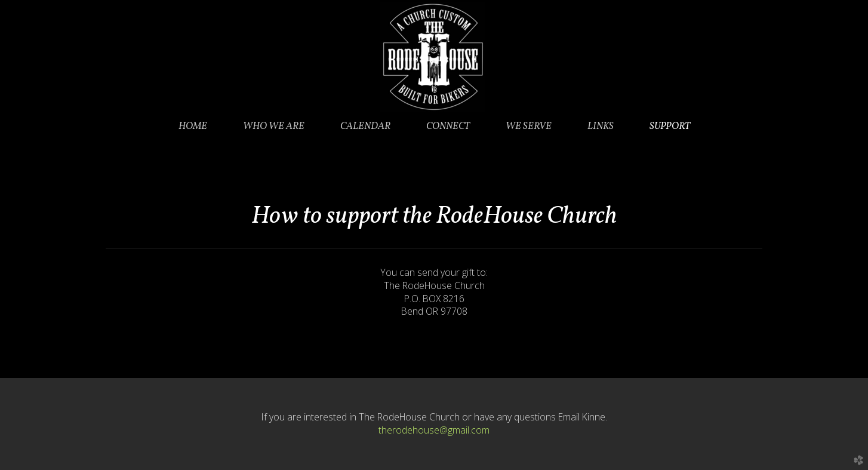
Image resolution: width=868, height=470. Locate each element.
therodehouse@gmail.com (434, 430)
